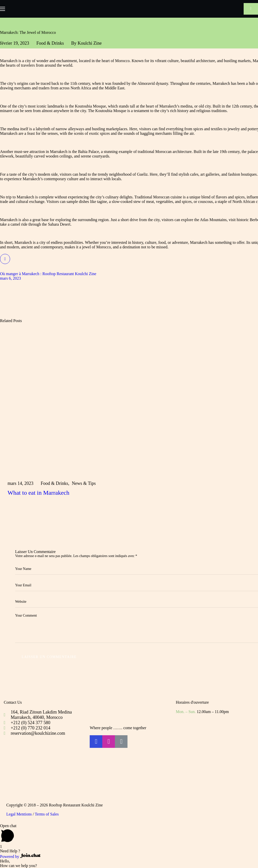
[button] (251, 9)
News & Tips (84, 483)
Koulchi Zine (90, 43)
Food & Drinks (50, 43)
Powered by (20, 857)
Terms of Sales (47, 814)
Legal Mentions (19, 814)
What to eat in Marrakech (38, 493)
